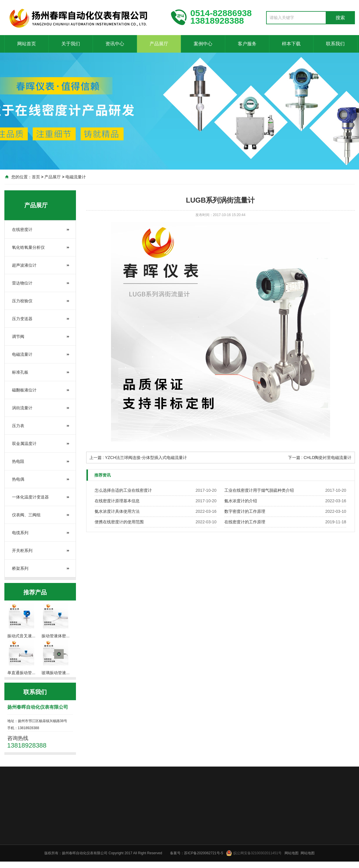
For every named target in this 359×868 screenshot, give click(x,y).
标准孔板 (20, 372)
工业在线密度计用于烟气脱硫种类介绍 (259, 490)
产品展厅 (159, 44)
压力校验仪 (22, 301)
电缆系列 (20, 533)
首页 (36, 177)
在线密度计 (22, 229)
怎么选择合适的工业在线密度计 (123, 490)
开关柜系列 (22, 551)
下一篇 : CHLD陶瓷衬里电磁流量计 (320, 458)
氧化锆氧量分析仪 (28, 247)
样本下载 (291, 44)
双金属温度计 (24, 444)
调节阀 (18, 336)
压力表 (18, 426)
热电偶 (18, 479)
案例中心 (203, 44)
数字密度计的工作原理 (245, 511)
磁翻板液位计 (24, 390)
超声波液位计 (24, 265)
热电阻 (18, 461)
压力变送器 (22, 319)
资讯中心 (115, 44)
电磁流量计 (76, 177)
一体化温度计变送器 (30, 497)
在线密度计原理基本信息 (117, 501)
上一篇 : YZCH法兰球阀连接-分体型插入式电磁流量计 (138, 458)
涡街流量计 (22, 408)
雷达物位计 (22, 283)
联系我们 (335, 44)
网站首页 (27, 44)
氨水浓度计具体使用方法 (117, 511)
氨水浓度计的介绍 (241, 501)
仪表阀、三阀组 (26, 515)
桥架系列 (20, 568)
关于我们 (71, 44)
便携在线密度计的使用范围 (119, 522)
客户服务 (247, 44)
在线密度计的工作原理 (245, 522)
